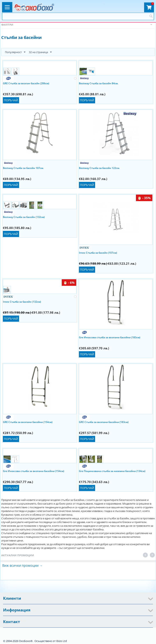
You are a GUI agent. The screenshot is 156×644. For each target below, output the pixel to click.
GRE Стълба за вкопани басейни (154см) (28, 422)
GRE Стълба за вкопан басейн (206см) (26, 83)
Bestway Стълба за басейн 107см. (23, 168)
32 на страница (40, 52)
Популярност (15, 52)
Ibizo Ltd (61, 641)
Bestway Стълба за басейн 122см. (99, 168)
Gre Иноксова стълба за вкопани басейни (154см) (34, 471)
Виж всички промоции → (22, 565)
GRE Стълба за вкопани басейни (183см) (104, 422)
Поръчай (11, 100)
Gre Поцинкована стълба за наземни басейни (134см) (112, 471)
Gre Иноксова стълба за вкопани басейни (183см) (110, 337)
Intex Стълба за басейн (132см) (22, 302)
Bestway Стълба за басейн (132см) (24, 217)
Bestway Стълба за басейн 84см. (99, 83)
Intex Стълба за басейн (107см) (98, 253)
